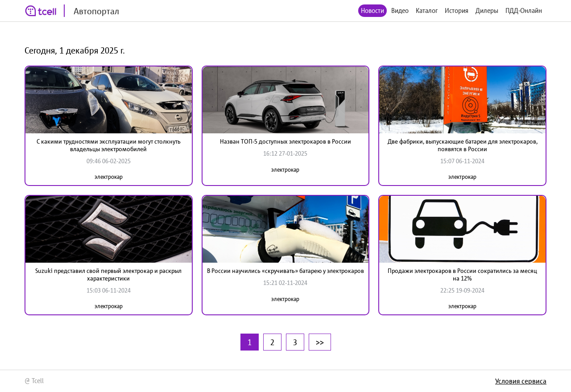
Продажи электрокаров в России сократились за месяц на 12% (462, 274)
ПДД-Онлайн (524, 10)
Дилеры (487, 10)
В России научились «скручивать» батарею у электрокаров (285, 271)
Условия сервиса (521, 381)
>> (320, 342)
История (457, 10)
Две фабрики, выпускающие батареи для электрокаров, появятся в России (463, 145)
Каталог (427, 10)
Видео (400, 10)
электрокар (109, 177)
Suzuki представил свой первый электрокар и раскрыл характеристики (108, 274)
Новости (372, 10)
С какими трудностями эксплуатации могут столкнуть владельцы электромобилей (109, 145)
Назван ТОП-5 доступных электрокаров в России (285, 141)
